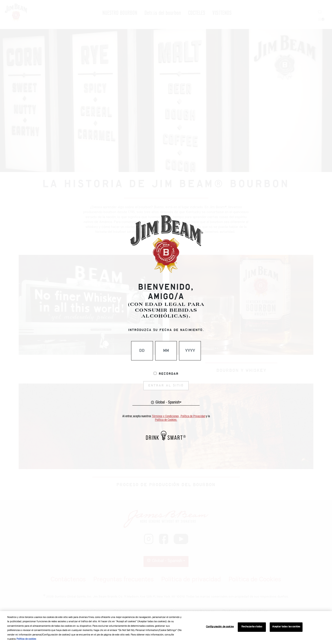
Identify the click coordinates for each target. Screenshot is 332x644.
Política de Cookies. (166, 420)
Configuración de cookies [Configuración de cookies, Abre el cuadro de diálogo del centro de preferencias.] (220, 627)
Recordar (169, 374)
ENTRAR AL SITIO (166, 386)
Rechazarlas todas (252, 627)
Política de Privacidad (193, 416)
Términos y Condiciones (165, 416)
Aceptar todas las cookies (286, 627)
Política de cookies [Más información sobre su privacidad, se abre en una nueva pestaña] (26, 639)
